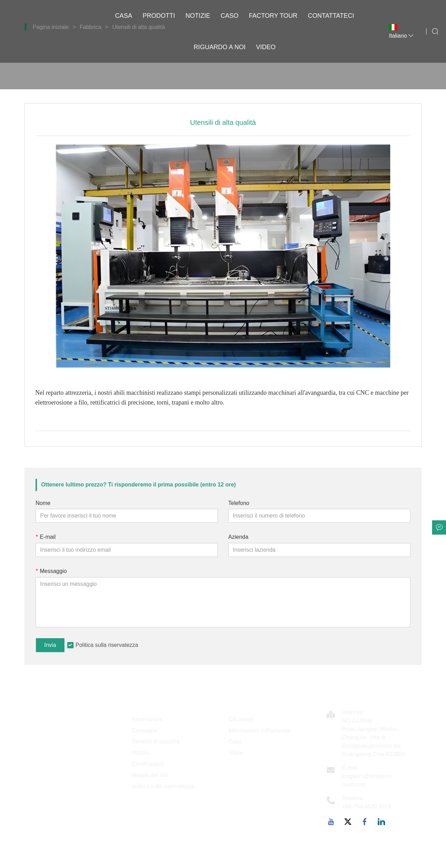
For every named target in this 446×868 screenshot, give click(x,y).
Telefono (239, 503)
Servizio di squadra (156, 742)
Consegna (145, 730)
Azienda (238, 537)
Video (236, 753)
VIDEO (266, 47)
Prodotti (159, 16)
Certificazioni (148, 764)
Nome (43, 503)
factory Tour (273, 16)
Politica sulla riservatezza (107, 645)
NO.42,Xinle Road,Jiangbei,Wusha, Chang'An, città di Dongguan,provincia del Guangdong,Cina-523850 (374, 737)
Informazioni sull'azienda (259, 730)
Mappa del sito (150, 775)
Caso (235, 742)
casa (124, 16)
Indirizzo (353, 712)
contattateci (331, 16)
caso (229, 16)
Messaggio (51, 571)
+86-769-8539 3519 (367, 806)
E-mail (46, 537)
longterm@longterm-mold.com (368, 780)
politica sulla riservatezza (163, 786)
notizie (198, 16)
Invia (50, 645)
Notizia (141, 753)
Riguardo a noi (220, 47)
